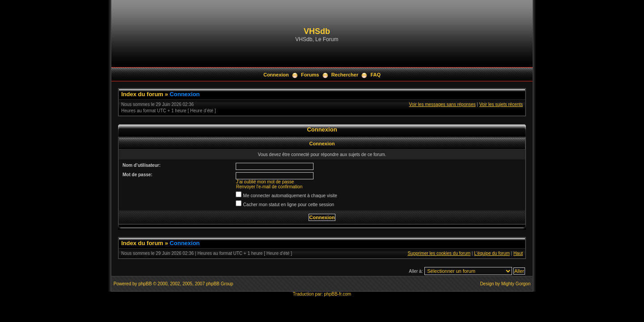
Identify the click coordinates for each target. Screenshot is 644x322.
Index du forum (142, 94)
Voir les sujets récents (501, 104)
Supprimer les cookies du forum (439, 253)
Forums (310, 75)
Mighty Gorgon (516, 284)
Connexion (276, 75)
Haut (518, 253)
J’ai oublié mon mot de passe (265, 182)
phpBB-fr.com (338, 294)
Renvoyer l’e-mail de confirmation (269, 187)
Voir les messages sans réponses (443, 104)
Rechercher (345, 75)
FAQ (375, 75)
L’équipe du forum (492, 253)
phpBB (145, 284)
